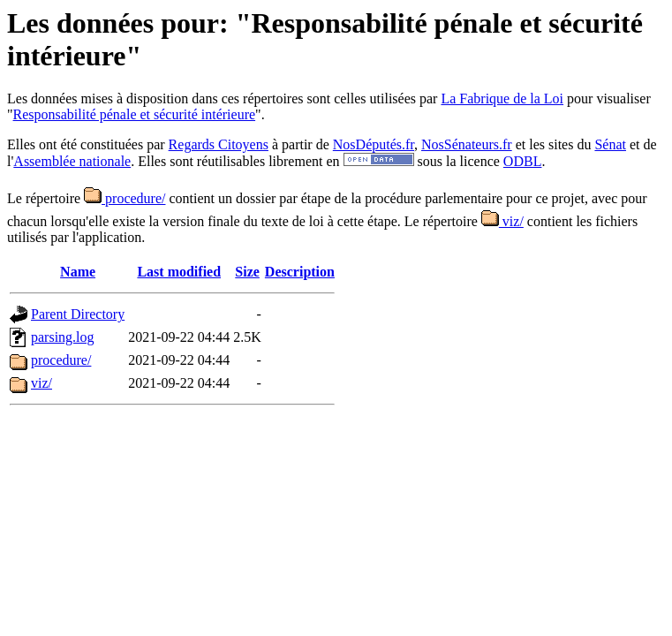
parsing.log (63, 337)
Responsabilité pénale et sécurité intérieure (135, 114)
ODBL (523, 161)
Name (78, 272)
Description (300, 272)
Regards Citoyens (219, 144)
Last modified (179, 272)
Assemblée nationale (72, 161)
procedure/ (125, 198)
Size (247, 272)
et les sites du (554, 144)
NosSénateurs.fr (467, 144)
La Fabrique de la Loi (502, 98)
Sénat (610, 144)
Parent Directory (78, 314)
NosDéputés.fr (374, 144)
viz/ (502, 221)
